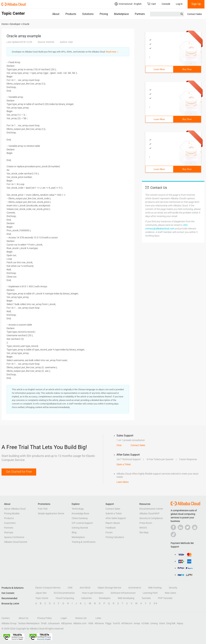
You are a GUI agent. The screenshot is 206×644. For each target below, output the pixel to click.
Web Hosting (155, 588)
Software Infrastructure (123, 593)
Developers (105, 598)
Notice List (81, 618)
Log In (179, 4)
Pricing (104, 14)
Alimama (99, 623)
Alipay (180, 623)
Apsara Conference (14, 537)
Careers (6, 618)
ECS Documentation (64, 593)
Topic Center (42, 598)
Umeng (154, 623)
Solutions (88, 14)
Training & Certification (84, 542)
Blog (74, 532)
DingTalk (171, 623)
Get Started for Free (19, 472)
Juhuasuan (54, 623)
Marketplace (121, 14)
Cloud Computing (65, 598)
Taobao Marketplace (29, 623)
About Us (23, 618)
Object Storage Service (109, 588)
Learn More (159, 69)
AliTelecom (127, 623)
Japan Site (41, 593)
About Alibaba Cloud (15, 509)
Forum (109, 532)
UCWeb (145, 623)
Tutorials (146, 598)
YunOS (116, 623)
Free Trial (43, 509)
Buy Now (187, 69)
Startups (9, 532)
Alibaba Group (9, 623)
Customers (10, 523)
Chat (119, 445)
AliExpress (66, 623)
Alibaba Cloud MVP (149, 513)
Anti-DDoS (85, 588)
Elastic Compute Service (48, 588)
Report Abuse (113, 523)
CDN (70, 588)
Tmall (44, 623)
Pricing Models (12, 513)
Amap (137, 623)
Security (173, 588)
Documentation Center (151, 509)
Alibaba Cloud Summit (16, 542)
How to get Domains (93, 593)
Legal (64, 618)
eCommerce (135, 588)
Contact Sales (194, 14)
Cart (152, 4)
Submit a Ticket (114, 513)
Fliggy (108, 623)
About (56, 14)
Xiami (162, 623)
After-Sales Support (116, 518)
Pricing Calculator (115, 537)
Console (166, 4)
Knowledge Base (80, 513)
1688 (90, 623)
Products (71, 14)
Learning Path (150, 593)
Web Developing (126, 598)
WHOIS (143, 528)
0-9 (155, 603)
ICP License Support (82, 523)
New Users (170, 593)
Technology (78, 509)
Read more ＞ (112, 52)
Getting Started (80, 528)
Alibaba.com (80, 623)
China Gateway (80, 518)
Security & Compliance (151, 518)
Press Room (146, 523)
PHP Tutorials (165, 598)
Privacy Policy (44, 618)
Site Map (144, 532)
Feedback (111, 528)
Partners (140, 14)
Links (98, 618)
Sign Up (196, 4)
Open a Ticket (124, 464)
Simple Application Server (51, 513)
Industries (86, 598)
